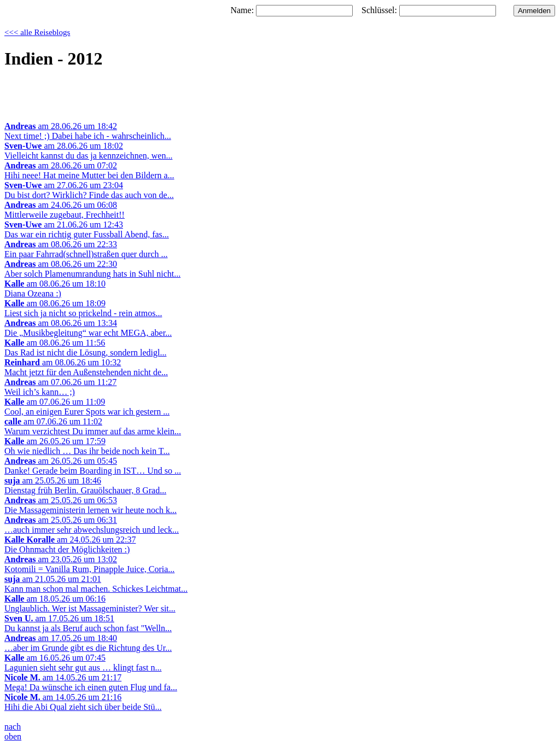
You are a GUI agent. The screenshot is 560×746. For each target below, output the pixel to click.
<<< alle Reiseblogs (37, 32)
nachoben (13, 732)
